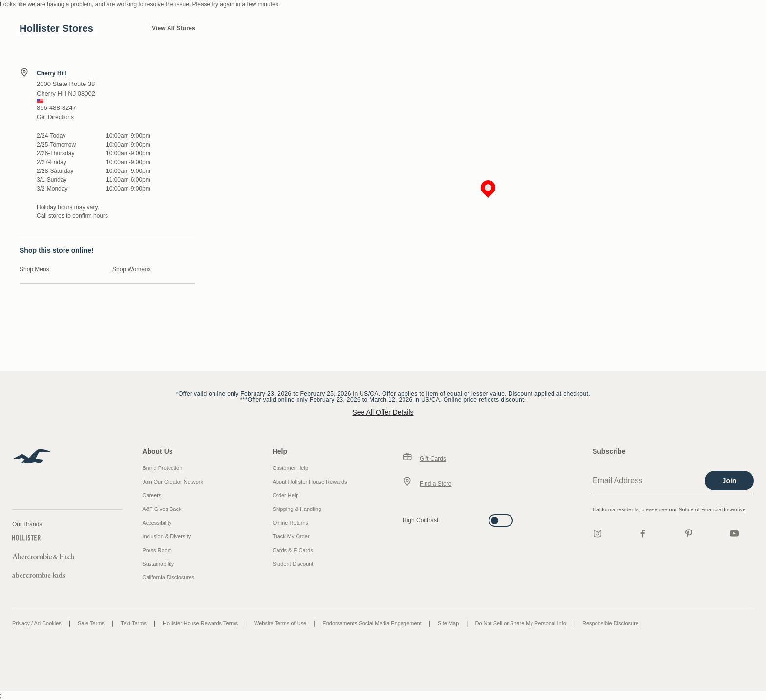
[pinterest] (689, 533)
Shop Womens (132, 269)
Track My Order (291, 536)
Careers (152, 495)
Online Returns (290, 523)
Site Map (448, 623)
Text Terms (134, 623)
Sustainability (158, 564)
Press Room (157, 550)
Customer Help (290, 468)
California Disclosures (168, 577)
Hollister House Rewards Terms (200, 623)
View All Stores (174, 28)
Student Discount (293, 564)
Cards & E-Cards (293, 550)
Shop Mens (34, 269)
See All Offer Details (383, 412)
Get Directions (55, 117)
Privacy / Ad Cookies (37, 623)
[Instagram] (597, 533)
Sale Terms (91, 623)
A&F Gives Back (162, 509)
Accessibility (157, 523)
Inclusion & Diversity (166, 536)
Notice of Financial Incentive (712, 509)
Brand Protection (162, 468)
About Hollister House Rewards (310, 482)
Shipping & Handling (297, 509)
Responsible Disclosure (610, 623)
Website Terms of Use (280, 623)
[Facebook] (643, 533)
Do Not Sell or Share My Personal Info (520, 623)
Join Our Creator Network (173, 482)
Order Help (286, 495)
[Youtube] (734, 533)
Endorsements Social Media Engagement (372, 623)
